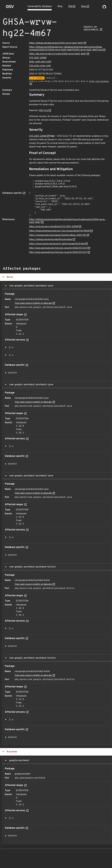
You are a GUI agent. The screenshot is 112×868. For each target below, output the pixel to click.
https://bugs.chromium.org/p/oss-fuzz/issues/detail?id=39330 (59, 231)
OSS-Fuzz (44, 111)
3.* (11, 355)
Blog (60, 7)
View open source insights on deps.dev (33, 303)
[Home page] (10, 7)
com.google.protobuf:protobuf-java (30, 286)
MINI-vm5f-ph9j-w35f (40, 62)
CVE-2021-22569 (38, 58)
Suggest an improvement (91, 28)
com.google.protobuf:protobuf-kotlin (32, 567)
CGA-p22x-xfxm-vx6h (40, 66)
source (12, 373)
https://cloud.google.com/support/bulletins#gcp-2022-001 (58, 235)
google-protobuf (18, 760)
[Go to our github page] (104, 8)
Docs (84, 7)
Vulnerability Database (40, 7)
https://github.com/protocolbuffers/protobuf (51, 240)
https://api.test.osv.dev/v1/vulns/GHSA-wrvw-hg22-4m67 (58, 54)
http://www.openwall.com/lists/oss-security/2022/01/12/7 (58, 252)
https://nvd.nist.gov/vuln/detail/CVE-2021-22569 (54, 227)
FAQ (70, 7)
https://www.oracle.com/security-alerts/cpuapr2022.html (57, 244)
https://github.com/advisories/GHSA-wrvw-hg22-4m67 (56, 43)
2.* (11, 348)
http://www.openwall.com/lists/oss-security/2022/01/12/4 (58, 248)
